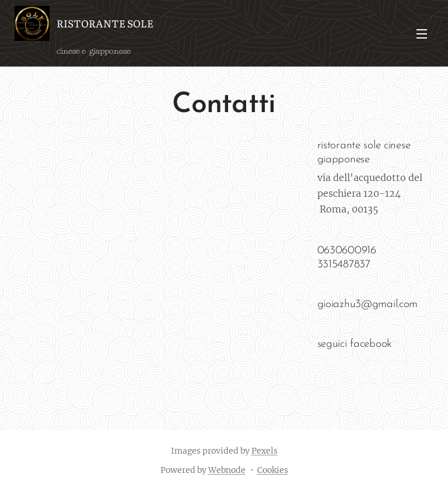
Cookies (273, 470)
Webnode (227, 470)
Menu (422, 34)
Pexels (265, 451)
